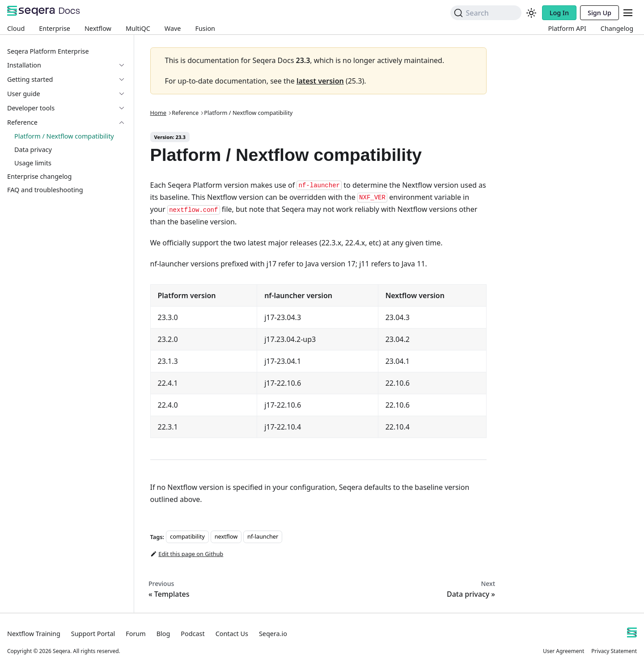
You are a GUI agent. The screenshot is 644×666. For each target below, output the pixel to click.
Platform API (567, 28)
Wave (173, 28)
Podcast (193, 634)
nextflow (226, 537)
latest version (320, 81)
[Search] (486, 13)
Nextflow (98, 28)
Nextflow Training (34, 634)
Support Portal (93, 634)
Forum (136, 634)
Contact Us (232, 634)
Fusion (205, 28)
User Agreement (563, 651)
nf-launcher (263, 537)
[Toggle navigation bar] (628, 13)
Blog (163, 634)
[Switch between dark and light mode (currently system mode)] (531, 13)
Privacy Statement (614, 651)
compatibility (187, 537)
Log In (559, 13)
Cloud (16, 28)
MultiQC (138, 28)
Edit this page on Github (187, 554)
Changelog (617, 28)
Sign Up (600, 13)
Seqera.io (273, 634)
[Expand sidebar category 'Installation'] (125, 65)
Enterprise (55, 28)
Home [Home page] (158, 113)
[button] (67, 80)
